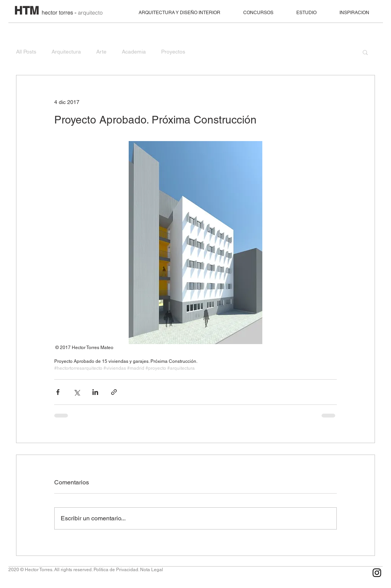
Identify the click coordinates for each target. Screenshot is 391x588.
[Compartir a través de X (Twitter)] (77, 392)
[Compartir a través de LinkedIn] (95, 392)
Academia (134, 52)
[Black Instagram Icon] (377, 573)
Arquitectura (66, 52)
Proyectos (173, 52)
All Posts (26, 52)
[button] (365, 52)
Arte (101, 52)
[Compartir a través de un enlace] (114, 392)
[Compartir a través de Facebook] (58, 392)
